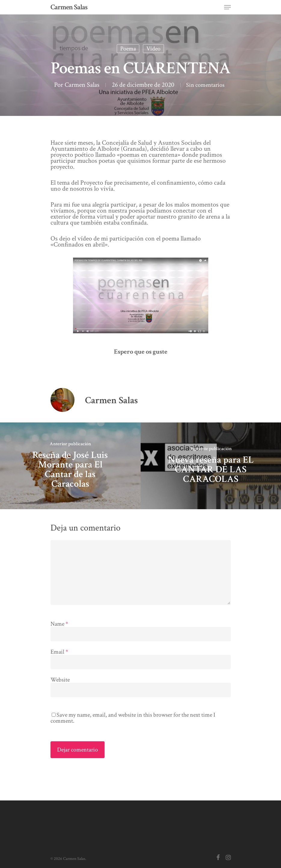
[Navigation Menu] (228, 7)
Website (60, 686)
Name (59, 630)
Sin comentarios (141, 91)
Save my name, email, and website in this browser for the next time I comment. (133, 724)
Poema (128, 49)
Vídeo (153, 49)
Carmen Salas (69, 7)
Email (59, 658)
